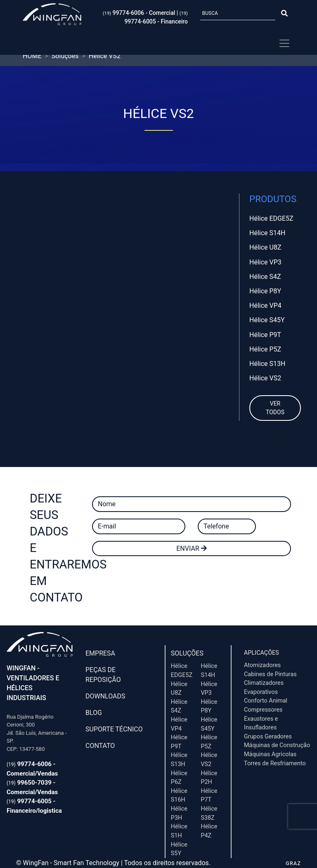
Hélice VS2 (265, 378)
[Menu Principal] (284, 43)
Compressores (263, 710)
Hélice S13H (267, 364)
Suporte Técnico (114, 729)
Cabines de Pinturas (270, 674)
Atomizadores (262, 665)
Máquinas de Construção (277, 745)
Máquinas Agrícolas (270, 754)
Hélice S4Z (265, 277)
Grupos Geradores (268, 737)
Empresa (100, 653)
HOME (32, 56)
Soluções (187, 653)
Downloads (105, 696)
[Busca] (238, 14)
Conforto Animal (266, 701)
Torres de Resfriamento (275, 763)
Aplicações (261, 653)
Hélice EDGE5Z (271, 218)
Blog (94, 713)
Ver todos (275, 408)
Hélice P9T (265, 335)
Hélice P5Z (265, 349)
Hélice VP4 (265, 305)
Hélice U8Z (265, 247)
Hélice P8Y (265, 291)
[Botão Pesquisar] (284, 14)
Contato (100, 746)
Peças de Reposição (103, 675)
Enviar (191, 548)
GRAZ (293, 863)
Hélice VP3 (265, 262)
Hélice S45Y (267, 320)
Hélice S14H (267, 233)
